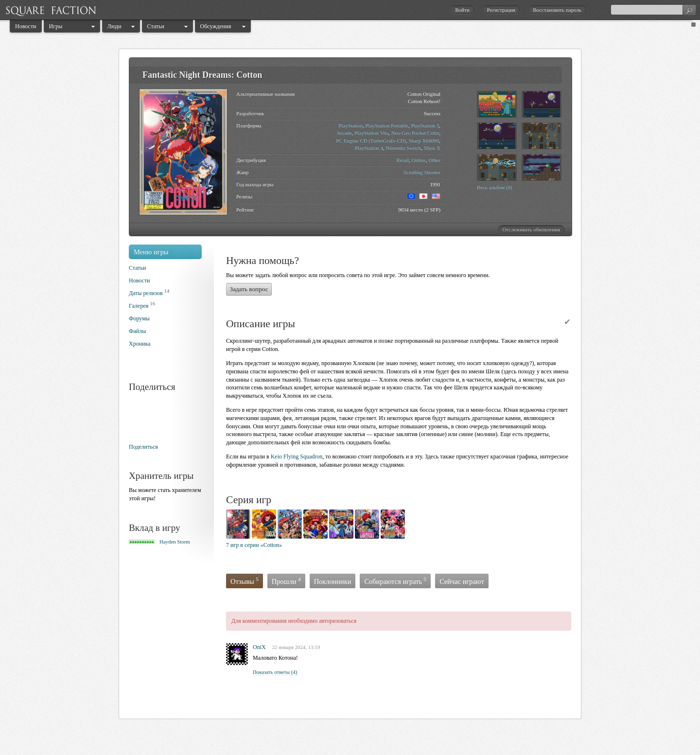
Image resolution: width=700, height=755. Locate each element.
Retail (402, 160)
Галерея (139, 306)
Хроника (140, 344)
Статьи (156, 26)
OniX (259, 647)
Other (434, 160)
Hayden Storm (175, 542)
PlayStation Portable (387, 125)
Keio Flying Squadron (297, 457)
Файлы (137, 331)
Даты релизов (146, 293)
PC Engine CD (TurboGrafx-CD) (371, 140)
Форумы (139, 318)
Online (419, 160)
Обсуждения (216, 26)
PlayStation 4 (369, 148)
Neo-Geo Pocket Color (415, 133)
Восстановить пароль (557, 10)
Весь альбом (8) (495, 187)
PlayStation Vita (371, 133)
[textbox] (653, 10)
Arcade (344, 133)
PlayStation (350, 125)
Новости (26, 26)
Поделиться (143, 447)
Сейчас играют (462, 581)
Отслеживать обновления (531, 229)
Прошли (286, 581)
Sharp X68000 (424, 140)
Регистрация (501, 10)
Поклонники (333, 581)
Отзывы (245, 581)
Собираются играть (395, 581)
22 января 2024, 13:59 (296, 647)
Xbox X (432, 148)
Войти (462, 10)
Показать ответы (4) (275, 672)
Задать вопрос (249, 289)
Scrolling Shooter (422, 172)
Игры (56, 26)
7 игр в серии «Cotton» (254, 545)
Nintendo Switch (403, 148)
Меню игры (151, 252)
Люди (114, 26)
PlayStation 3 (425, 125)
